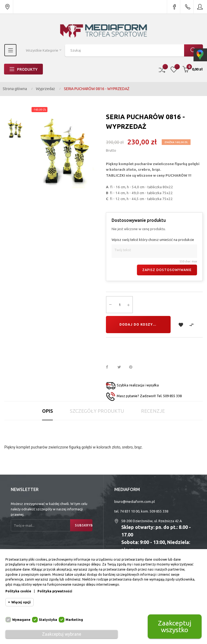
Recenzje (153, 411)
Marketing (74, 620)
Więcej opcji (21, 602)
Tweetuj (122, 367)
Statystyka (48, 620)
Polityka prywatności (55, 591)
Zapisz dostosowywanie (167, 270)
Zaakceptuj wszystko (175, 626)
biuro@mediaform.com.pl (134, 501)
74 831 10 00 (130, 511)
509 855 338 (159, 511)
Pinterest (133, 367)
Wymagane (21, 620)
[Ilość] (119, 305)
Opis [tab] (47, 411)
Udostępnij (110, 367)
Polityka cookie (18, 591)
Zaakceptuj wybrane (62, 634)
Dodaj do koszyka (139, 324)
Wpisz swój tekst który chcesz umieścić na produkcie (153, 240)
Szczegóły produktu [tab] (97, 411)
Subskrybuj (84, 525)
